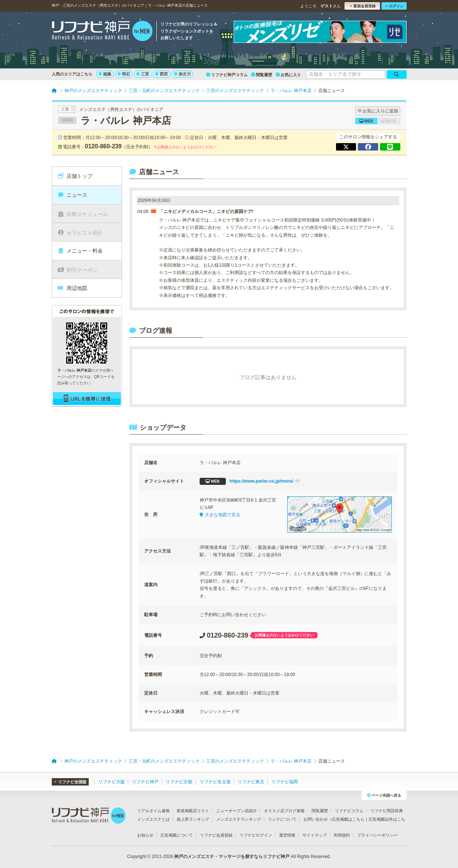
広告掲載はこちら (348, 819)
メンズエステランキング (239, 819)
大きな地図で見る (220, 515)
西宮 (162, 74)
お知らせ (145, 835)
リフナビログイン (256, 835)
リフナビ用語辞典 (387, 811)
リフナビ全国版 (70, 782)
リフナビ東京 (251, 782)
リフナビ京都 (179, 782)
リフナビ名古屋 (215, 782)
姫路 (105, 74)
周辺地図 (72, 288)
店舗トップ (75, 176)
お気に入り (288, 75)
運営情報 (287, 835)
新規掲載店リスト (193, 811)
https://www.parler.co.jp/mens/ (250, 481)
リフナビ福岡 (285, 782)
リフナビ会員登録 (216, 835)
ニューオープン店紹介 (237, 811)
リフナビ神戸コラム (227, 75)
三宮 (143, 74)
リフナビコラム (349, 811)
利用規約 (342, 835)
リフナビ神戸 (145, 782)
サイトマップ (315, 835)
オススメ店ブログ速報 (284, 811)
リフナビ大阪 (112, 782)
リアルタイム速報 (153, 811)
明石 (124, 74)
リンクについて (282, 819)
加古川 (182, 74)
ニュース (72, 195)
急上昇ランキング (193, 819)
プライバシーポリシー (377, 835)
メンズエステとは (153, 819)
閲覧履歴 (262, 75)
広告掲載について (177, 835)
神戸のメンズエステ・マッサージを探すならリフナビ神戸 (232, 857)
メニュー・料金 (80, 251)
